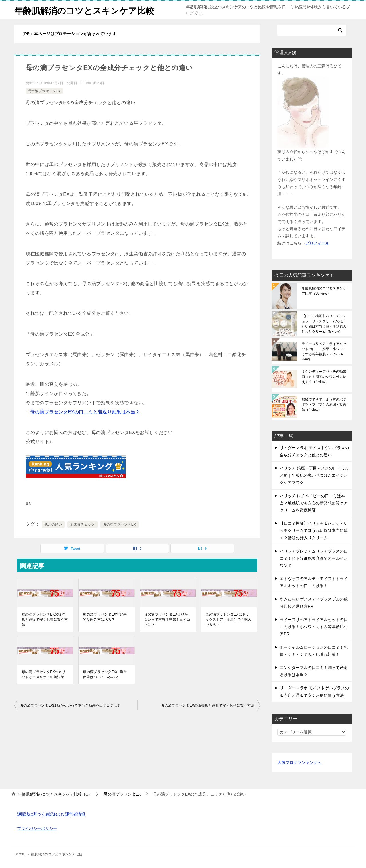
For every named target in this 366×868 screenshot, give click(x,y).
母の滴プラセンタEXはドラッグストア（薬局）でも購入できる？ (229, 620)
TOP (55, 794)
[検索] (312, 30)
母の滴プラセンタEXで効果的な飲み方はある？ (105, 617)
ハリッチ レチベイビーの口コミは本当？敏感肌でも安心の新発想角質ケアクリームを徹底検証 (314, 503)
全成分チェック (82, 524)
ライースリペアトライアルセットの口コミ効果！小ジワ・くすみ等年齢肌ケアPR (324, 352)
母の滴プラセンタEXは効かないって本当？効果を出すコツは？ (167, 620)
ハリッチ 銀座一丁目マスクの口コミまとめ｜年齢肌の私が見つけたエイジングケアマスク (314, 475)
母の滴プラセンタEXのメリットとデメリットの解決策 (44, 674)
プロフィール (317, 243)
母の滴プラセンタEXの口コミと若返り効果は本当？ (85, 412)
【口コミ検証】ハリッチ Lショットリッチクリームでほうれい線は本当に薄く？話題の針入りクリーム (324, 324)
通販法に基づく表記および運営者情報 (51, 814)
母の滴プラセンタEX (44, 91)
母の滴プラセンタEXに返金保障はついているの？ (105, 674)
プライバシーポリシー (37, 828)
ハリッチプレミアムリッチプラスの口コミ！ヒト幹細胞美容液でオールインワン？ (314, 558)
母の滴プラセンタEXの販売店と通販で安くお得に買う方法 (45, 620)
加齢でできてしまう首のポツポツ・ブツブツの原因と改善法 (324, 405)
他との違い (53, 524)
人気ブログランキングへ (299, 762)
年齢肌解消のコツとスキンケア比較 (84, 10)
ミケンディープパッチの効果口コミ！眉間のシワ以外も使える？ (324, 377)
